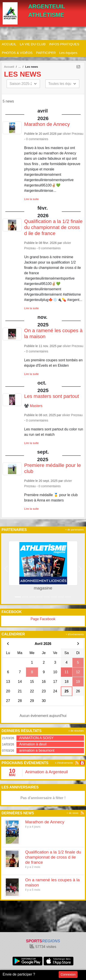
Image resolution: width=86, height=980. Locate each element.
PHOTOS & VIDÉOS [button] (17, 53)
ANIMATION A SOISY (36, 738)
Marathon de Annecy (47, 124)
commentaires (38, 139)
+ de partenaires (75, 530)
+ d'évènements (75, 634)
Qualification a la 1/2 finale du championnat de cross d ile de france (53, 227)
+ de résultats (76, 731)
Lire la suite (31, 199)
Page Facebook (43, 619)
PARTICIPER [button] (46, 53)
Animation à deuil (33, 744)
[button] (6, 569)
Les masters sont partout (52, 396)
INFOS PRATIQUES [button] (64, 44)
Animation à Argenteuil (46, 772)
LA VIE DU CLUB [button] (33, 44)
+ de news (73, 813)
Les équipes (68, 53)
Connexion (68, 974)
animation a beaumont (37, 750)
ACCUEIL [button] (9, 44)
